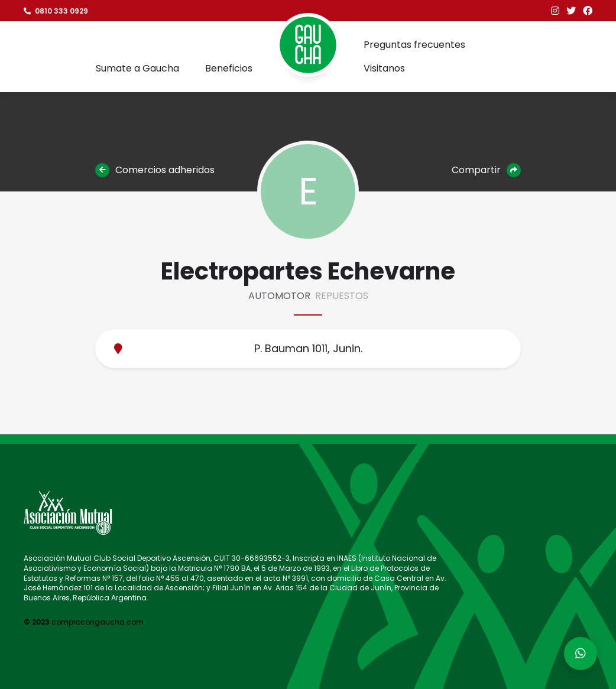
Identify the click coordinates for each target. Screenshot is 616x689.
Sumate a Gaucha (137, 68)
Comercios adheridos (155, 170)
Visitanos (384, 68)
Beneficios (229, 68)
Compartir (486, 170)
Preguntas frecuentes (414, 45)
